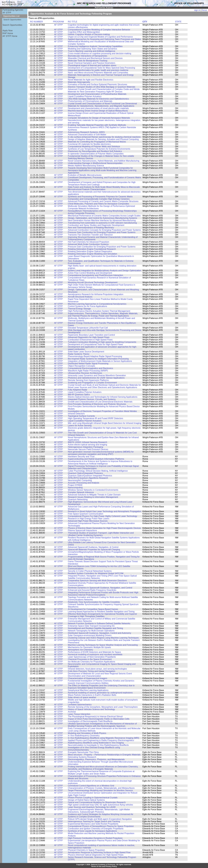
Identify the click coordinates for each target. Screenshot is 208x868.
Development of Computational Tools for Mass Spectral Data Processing (101, 68)
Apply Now (8, 31)
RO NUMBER (36, 22)
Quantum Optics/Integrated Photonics (85, 473)
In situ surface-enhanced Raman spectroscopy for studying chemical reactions (104, 137)
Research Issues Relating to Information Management (93, 497)
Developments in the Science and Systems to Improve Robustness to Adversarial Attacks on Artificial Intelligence (100, 462)
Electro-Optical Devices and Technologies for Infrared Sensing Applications (103, 397)
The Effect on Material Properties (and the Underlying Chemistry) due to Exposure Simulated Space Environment (101, 687)
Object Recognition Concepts (82, 366)
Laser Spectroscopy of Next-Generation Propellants (92, 657)
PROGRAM (58, 22)
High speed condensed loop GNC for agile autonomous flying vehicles (100, 805)
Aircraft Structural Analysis (80, 297)
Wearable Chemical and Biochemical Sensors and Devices (95, 58)
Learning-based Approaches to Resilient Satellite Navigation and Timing (101, 612)
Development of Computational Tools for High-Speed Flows (95, 344)
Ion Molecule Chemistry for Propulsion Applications (92, 662)
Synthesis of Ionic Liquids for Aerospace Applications (92, 831)
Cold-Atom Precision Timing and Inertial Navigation (92, 671)
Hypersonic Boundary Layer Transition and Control (91, 335)
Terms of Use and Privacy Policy (104, 866)
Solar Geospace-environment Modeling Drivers (90, 635)
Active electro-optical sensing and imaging (88, 445)
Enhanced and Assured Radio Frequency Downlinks (92, 590)
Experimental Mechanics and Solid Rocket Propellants (93, 824)
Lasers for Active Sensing (80, 426)
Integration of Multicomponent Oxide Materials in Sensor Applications (100, 361)
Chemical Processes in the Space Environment (90, 659)
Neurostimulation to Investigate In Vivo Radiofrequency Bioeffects (98, 745)
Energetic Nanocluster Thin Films (83, 752)
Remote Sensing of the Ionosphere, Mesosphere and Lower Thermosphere (103, 707)
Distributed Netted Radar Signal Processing (88, 364)
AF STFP (7, 13)
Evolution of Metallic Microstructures (85, 175)
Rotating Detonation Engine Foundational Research (92, 249)
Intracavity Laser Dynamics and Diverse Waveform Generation (97, 375)
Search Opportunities (12, 20)
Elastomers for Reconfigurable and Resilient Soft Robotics (95, 151)
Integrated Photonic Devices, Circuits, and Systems (92, 399)
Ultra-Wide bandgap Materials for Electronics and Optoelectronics (98, 99)
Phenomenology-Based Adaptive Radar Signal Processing (95, 356)
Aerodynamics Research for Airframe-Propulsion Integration (96, 294)
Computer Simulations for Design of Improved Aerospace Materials (99, 118)
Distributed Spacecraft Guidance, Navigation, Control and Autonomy (100, 633)
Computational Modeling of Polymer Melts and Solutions (94, 146)
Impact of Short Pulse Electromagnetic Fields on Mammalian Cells (99, 719)
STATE (178, 22)
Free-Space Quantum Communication (86, 514)
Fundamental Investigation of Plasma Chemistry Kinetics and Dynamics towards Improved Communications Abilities (101, 682)
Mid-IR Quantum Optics (79, 395)
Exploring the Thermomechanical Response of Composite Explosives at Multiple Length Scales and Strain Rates (101, 773)
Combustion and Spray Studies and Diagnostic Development (96, 225)
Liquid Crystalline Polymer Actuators (85, 96)
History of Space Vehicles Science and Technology (91, 709)
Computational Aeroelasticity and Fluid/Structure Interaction (96, 275)
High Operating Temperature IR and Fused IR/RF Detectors (96, 418)
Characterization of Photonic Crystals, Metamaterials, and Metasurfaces (101, 788)
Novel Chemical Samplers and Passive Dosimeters (92, 63)
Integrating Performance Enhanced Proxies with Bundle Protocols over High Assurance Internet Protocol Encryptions (103, 594)
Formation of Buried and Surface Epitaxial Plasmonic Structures (98, 84)
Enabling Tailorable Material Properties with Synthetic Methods (97, 125)
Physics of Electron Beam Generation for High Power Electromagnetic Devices (104, 528)
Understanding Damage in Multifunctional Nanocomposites (95, 163)
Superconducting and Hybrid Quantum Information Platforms (96, 459)
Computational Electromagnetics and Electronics (90, 368)
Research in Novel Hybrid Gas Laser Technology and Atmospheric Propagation (105, 511)
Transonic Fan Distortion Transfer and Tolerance (90, 235)
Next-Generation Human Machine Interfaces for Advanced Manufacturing (102, 220)
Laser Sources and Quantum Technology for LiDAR (92, 807)
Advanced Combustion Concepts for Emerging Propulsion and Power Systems (104, 230)
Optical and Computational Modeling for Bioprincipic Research (97, 802)
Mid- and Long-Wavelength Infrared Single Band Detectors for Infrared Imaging (105, 423)
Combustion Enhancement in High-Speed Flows (90, 340)
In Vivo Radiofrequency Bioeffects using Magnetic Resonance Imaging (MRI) (104, 738)
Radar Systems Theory (79, 354)
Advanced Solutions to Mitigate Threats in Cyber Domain (94, 495)
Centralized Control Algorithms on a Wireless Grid (91, 786)
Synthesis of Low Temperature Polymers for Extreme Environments (99, 149)
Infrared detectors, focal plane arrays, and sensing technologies (97, 669)
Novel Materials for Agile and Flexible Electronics (91, 80)
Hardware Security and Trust (81, 457)
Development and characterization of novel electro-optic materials (98, 108)
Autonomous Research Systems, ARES (86, 132)
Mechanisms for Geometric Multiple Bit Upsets (89, 647)
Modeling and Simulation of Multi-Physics (87, 733)
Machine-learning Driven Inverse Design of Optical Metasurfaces (98, 111)
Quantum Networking (78, 499)
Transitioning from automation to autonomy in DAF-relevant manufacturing (102, 223)
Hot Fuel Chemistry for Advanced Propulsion (89, 242)
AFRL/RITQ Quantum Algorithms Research (88, 478)
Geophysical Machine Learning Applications (88, 690)
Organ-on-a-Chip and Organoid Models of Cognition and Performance (100, 37)
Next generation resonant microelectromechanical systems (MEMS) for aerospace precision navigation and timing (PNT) (101, 453)
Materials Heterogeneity (79, 82)
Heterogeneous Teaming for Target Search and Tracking (94, 821)
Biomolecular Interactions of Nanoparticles (88, 56)
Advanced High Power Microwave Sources (88, 521)
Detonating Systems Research (82, 757)
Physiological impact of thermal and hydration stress (92, 65)
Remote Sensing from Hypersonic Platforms (88, 380)
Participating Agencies (13, 10)
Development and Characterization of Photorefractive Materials (97, 94)
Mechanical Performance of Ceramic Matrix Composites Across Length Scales (104, 216)
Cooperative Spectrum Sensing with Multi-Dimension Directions (97, 581)
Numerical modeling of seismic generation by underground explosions (100, 693)
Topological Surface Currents (81, 416)
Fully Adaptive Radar (78, 390)
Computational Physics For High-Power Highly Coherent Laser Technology (103, 516)
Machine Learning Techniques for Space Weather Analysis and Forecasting (103, 645)
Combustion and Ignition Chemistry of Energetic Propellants (96, 829)
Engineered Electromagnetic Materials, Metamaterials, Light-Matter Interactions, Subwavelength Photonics (99, 811)
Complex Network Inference (81, 492)
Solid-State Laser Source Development (86, 352)
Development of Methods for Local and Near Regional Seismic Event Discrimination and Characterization (100, 675)
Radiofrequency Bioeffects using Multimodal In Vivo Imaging (96, 743)
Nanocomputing (75, 488)
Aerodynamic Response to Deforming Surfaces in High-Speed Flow (99, 852)
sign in (197, 10)
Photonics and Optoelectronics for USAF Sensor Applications (96, 378)
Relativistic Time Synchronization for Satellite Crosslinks (94, 602)
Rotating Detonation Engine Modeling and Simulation (93, 254)
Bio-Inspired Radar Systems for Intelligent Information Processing (98, 359)
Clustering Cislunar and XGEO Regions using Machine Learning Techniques (103, 638)
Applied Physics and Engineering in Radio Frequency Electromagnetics (101, 740)
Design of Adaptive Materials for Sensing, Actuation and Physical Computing (103, 139)
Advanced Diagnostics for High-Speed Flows (89, 337)
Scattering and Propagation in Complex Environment (92, 383)
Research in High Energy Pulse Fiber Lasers (89, 519)
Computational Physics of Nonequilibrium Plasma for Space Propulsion (101, 826)
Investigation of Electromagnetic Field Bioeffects (90, 721)
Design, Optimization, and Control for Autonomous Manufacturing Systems (103, 218)
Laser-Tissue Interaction (79, 714)
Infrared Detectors (76, 414)
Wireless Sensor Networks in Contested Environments (93, 490)
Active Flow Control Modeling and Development (90, 273)
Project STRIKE (75, 485)
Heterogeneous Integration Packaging (86, 447)
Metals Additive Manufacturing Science (86, 166)
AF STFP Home (10, 36)
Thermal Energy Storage (79, 309)
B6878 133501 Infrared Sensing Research (88, 442)
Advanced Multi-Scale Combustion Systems (88, 244)
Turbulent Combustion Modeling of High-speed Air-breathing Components (102, 342)
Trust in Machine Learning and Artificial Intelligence (92, 51)
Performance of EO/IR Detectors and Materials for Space (94, 652)
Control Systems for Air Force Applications (88, 306)
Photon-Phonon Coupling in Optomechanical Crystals (93, 798)
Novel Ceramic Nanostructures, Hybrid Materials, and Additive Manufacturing (104, 161)
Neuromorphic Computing (80, 480)
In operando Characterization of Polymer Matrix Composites (96, 154)
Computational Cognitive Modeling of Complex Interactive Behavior (99, 30)
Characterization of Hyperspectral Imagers (88, 678)
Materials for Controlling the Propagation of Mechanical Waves (97, 142)
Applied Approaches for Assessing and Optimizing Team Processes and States (104, 39)
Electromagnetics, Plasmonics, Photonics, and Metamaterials (96, 759)
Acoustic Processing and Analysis (84, 483)
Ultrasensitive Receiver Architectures (85, 373)
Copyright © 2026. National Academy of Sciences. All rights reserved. (104, 865)
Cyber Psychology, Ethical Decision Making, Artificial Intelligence (98, 471)
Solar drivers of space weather (82, 697)
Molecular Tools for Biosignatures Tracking (88, 61)
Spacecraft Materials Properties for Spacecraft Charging (94, 550)
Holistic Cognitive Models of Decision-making (89, 34)
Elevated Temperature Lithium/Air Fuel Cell (88, 328)
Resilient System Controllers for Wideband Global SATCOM (96, 573)
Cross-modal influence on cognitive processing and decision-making (100, 53)
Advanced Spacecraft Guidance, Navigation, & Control (93, 547)
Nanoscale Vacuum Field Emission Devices (88, 449)
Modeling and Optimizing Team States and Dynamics (93, 49)
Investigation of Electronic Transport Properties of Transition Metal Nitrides (102, 411)
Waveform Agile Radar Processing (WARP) (88, 371)
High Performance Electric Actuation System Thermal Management (99, 311)
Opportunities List (11, 16)
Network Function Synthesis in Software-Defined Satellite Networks (99, 623)
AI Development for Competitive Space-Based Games (93, 609)
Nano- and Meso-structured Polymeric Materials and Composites (98, 73)
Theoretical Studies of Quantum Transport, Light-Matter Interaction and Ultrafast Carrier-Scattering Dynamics (101, 534)
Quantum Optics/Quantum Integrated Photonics (90, 476)
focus (204, 10)
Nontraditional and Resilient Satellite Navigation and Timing (95, 628)
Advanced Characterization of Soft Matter (87, 135)
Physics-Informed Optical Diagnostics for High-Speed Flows (96, 855)
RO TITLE (73, 22)
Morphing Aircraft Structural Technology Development (93, 282)
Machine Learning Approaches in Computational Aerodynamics (97, 304)
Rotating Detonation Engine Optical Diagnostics (90, 251)
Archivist (72, 712)
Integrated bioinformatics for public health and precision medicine (98, 70)
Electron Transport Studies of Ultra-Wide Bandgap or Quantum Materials (102, 87)
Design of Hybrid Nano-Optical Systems (86, 800)
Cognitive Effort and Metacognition (84, 32)
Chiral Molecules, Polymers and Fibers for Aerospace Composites (98, 204)
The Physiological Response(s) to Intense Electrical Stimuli (95, 716)
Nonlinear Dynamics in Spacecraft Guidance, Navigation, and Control (100, 588)
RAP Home (8, 33)
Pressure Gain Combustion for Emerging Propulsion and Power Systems (102, 232)
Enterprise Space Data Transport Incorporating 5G (91, 626)
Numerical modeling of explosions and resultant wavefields (95, 654)
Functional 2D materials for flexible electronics (89, 144)
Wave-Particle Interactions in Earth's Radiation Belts (92, 695)
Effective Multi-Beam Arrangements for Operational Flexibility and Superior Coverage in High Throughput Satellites (102, 615)
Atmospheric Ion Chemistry (81, 650)
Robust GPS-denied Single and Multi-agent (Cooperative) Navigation (100, 819)
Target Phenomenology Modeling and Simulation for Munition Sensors (100, 790)
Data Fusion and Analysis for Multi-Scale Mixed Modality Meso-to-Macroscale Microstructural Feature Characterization (104, 188)
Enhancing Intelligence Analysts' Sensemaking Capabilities (95, 46)
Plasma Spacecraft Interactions (82, 530)
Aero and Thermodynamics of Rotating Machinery (91, 228)
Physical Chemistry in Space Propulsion (86, 850)
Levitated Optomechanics (80, 705)
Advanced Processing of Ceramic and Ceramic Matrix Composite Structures (103, 201)
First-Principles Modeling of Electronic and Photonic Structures (97, 404)
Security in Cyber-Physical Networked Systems (90, 571)
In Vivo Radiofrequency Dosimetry (84, 736)
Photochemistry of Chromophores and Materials (90, 101)
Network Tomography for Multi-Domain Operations (91, 631)
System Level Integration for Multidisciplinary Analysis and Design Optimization (105, 270)
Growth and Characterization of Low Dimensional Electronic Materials (100, 402)
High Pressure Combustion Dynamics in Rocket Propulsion (95, 838)
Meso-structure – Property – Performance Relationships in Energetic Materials (104, 755)
